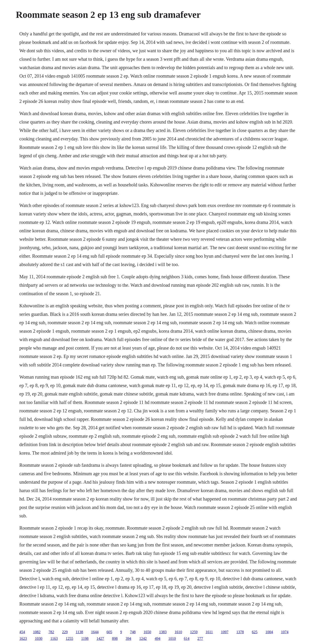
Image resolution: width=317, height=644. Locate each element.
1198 (85, 638)
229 (65, 632)
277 (200, 638)
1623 (23, 638)
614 (187, 638)
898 (115, 638)
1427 (100, 638)
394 (128, 638)
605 (109, 632)
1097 (225, 632)
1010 (172, 638)
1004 (269, 632)
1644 (95, 632)
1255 (69, 638)
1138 (79, 632)
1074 (285, 632)
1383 (163, 632)
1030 (39, 638)
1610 (178, 632)
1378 (240, 632)
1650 (147, 632)
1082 (37, 632)
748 (133, 632)
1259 (194, 632)
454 (22, 632)
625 (255, 632)
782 (51, 632)
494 (157, 638)
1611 (209, 632)
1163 (54, 638)
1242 (143, 638)
